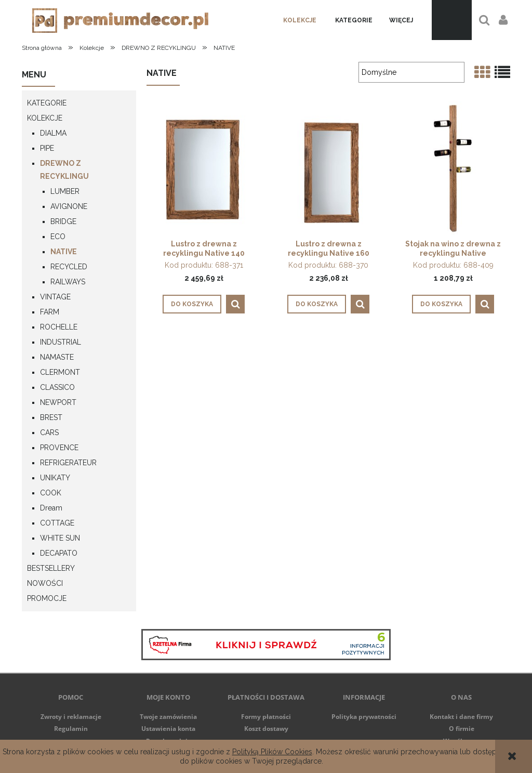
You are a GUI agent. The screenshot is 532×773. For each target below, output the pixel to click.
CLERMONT (60, 372)
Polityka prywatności (364, 717)
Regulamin (71, 729)
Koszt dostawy (266, 729)
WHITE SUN (60, 538)
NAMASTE (57, 357)
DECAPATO (59, 553)
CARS (49, 433)
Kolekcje (45, 118)
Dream (51, 508)
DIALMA (53, 133)
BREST (51, 417)
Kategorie (47, 103)
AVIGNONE (69, 206)
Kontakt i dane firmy (461, 717)
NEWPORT (58, 402)
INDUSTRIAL (61, 342)
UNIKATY (55, 478)
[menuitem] (300, 20)
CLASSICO (57, 387)
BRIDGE (63, 221)
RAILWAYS (68, 282)
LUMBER (65, 191)
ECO (58, 237)
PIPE (47, 148)
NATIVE (64, 252)
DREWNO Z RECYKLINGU (64, 170)
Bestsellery (51, 568)
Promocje (47, 598)
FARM (50, 312)
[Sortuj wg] (411, 72)
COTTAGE (57, 523)
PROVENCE (59, 448)
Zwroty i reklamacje (71, 717)
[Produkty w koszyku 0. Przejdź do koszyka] (452, 20)
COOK (51, 493)
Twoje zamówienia (168, 717)
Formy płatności (266, 717)
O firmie (462, 729)
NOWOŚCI (45, 583)
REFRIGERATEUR (68, 463)
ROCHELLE (59, 327)
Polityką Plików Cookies (272, 752)
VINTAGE (55, 297)
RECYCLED (69, 267)
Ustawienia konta (168, 729)
